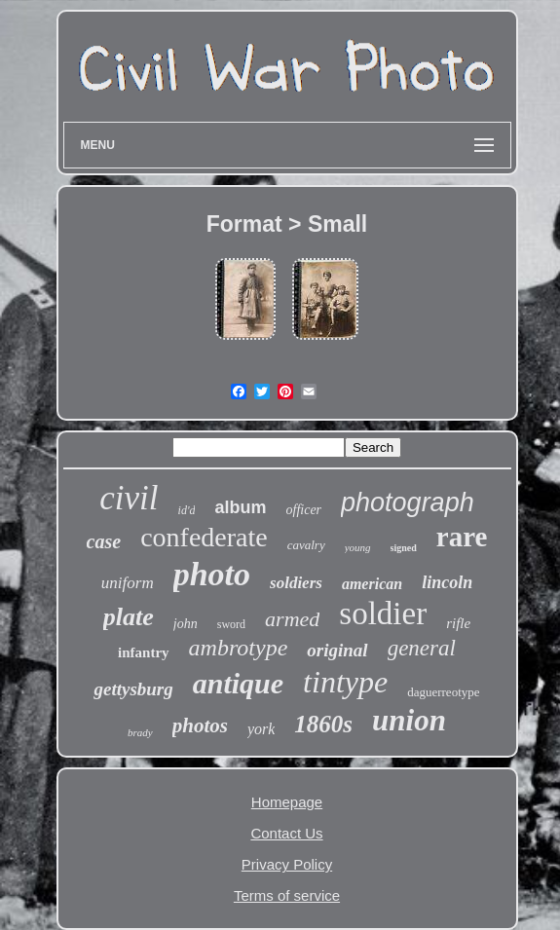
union (409, 720)
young (358, 547)
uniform (128, 583)
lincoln (447, 582)
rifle (458, 623)
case (104, 541)
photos (200, 725)
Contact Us (286, 833)
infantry (144, 652)
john (186, 624)
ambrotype (239, 648)
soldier (383, 614)
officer (304, 510)
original (337, 650)
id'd (187, 510)
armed (292, 619)
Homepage (287, 802)
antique (238, 683)
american (372, 584)
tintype (345, 682)
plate (129, 617)
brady (140, 732)
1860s (323, 724)
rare (462, 537)
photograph (408, 502)
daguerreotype (443, 692)
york (261, 729)
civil (129, 498)
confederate (204, 537)
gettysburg (133, 689)
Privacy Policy (287, 864)
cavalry (306, 545)
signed (404, 548)
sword (231, 624)
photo (212, 574)
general (422, 648)
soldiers (296, 583)
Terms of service (287, 895)
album (240, 507)
